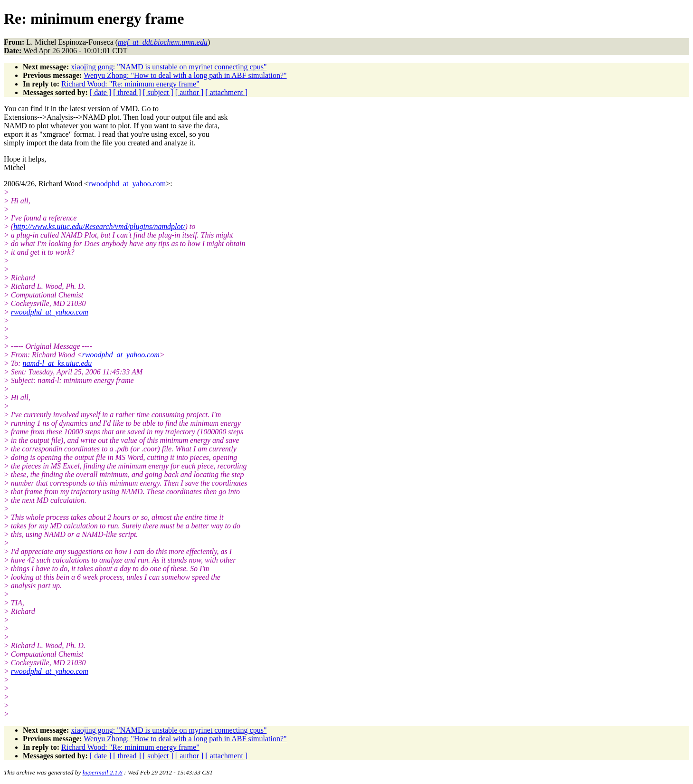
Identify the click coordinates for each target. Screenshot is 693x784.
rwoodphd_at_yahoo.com (127, 184)
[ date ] (100, 92)
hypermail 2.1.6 (103, 772)
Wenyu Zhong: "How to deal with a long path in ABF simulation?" (185, 75)
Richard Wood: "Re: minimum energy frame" (130, 84)
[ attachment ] (226, 92)
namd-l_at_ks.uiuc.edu (57, 363)
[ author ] (190, 92)
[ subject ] (158, 92)
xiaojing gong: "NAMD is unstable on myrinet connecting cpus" (169, 67)
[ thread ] (127, 92)
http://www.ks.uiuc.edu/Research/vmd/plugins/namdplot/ (99, 226)
